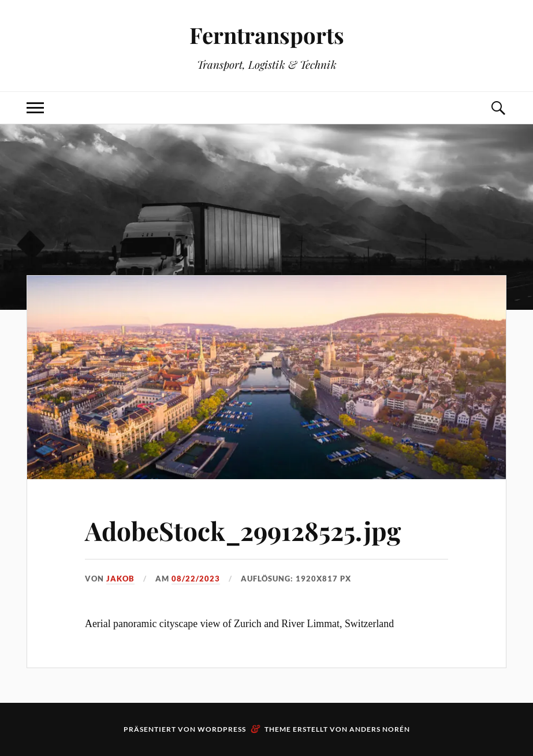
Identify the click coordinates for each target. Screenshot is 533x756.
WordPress (222, 729)
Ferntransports (267, 35)
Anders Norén (380, 729)
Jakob (120, 579)
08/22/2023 (196, 579)
